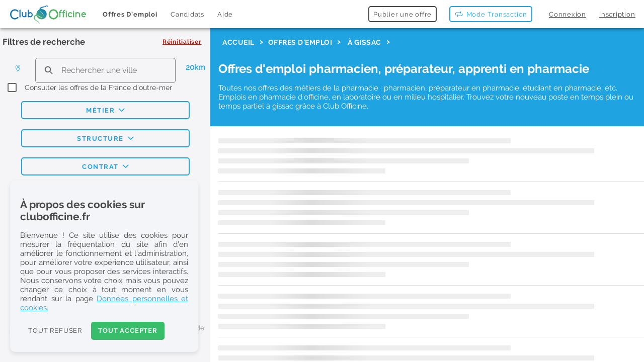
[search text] (105, 70)
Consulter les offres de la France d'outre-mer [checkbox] (98, 87)
